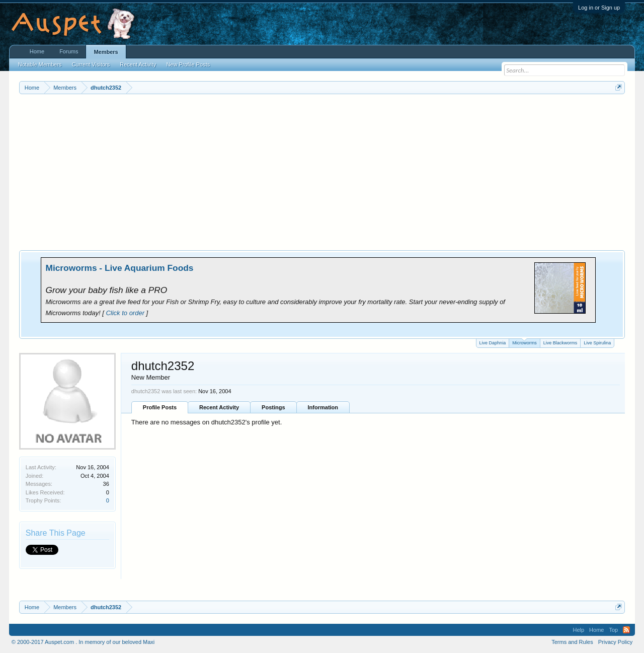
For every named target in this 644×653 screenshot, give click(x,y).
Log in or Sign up (599, 8)
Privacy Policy (615, 642)
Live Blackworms (560, 343)
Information (323, 407)
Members (106, 52)
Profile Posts (160, 407)
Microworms (525, 342)
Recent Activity (219, 407)
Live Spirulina (597, 343)
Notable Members (40, 64)
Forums (69, 51)
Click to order (125, 313)
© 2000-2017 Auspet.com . (44, 642)
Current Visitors (91, 64)
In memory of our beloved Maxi (116, 642)
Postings (273, 407)
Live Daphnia (493, 343)
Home (37, 51)
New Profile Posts (188, 64)
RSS (626, 630)
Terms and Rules (572, 642)
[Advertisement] (322, 170)
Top (613, 630)
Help (578, 630)
